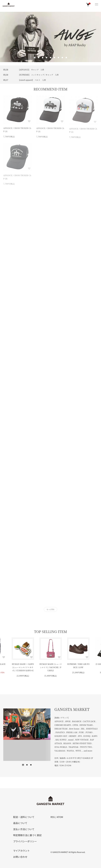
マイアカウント (21, 851)
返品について (20, 823)
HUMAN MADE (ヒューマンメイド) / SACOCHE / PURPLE (51, 667)
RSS (53, 817)
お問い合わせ (20, 857)
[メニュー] (96, 5)
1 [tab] (23, 765)
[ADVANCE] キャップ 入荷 (32, 70)
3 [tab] (31, 765)
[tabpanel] (27, 735)
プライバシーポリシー (25, 841)
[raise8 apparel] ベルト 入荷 (32, 80)
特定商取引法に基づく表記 (27, 835)
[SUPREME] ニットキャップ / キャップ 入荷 (39, 75)
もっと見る (50, 609)
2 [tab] (27, 765)
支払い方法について (24, 829)
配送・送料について (24, 817)
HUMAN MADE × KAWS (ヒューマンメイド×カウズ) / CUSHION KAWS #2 (23, 667)
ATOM (60, 817)
